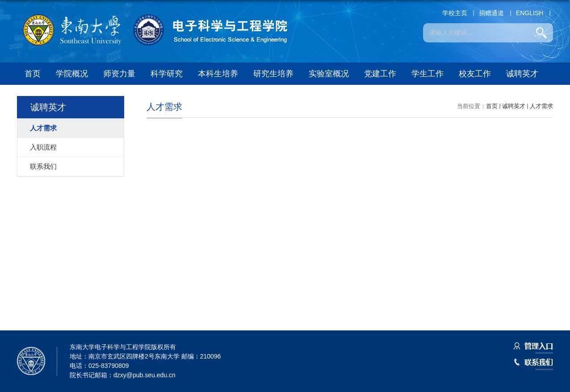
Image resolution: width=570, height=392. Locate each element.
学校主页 (455, 13)
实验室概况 (329, 74)
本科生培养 (218, 74)
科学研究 (167, 74)
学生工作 (427, 74)
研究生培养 (273, 74)
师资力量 (119, 74)
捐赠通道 (491, 13)
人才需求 (541, 106)
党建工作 (380, 74)
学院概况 (72, 74)
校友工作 (475, 74)
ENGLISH (530, 13)
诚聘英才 (522, 74)
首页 (33, 74)
